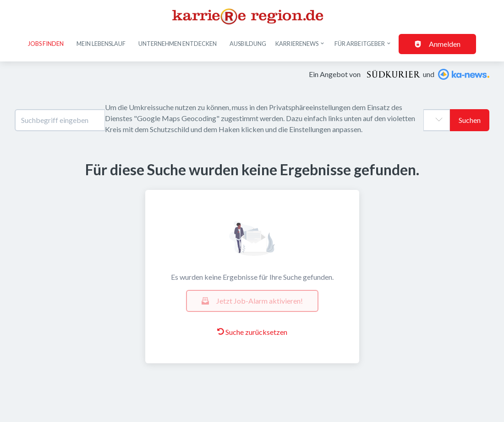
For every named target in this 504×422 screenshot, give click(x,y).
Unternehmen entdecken (178, 44)
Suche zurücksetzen (252, 332)
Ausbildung (248, 44)
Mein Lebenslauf (101, 44)
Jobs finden (46, 44)
